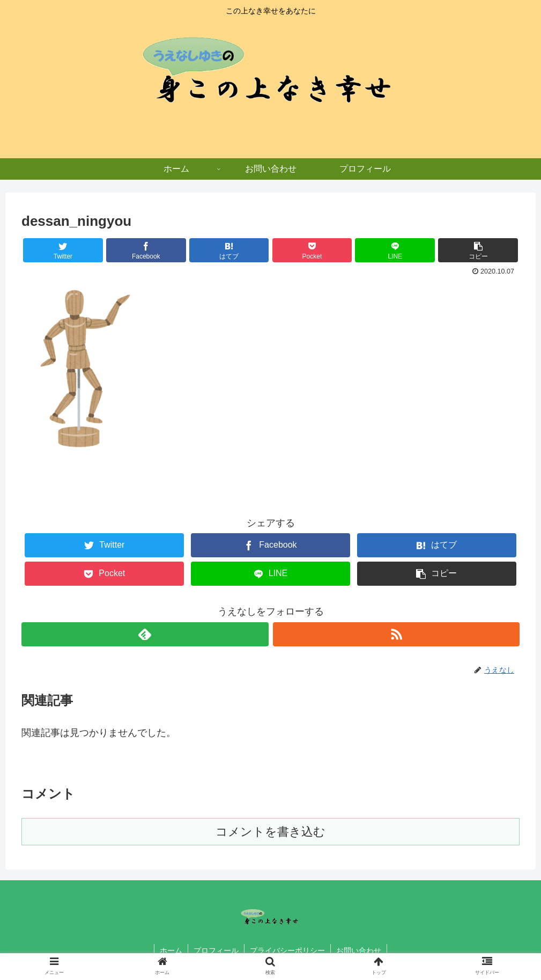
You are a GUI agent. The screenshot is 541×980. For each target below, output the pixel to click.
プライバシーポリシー (287, 950)
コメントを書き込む (270, 832)
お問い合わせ (359, 950)
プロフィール (216, 950)
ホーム (171, 950)
